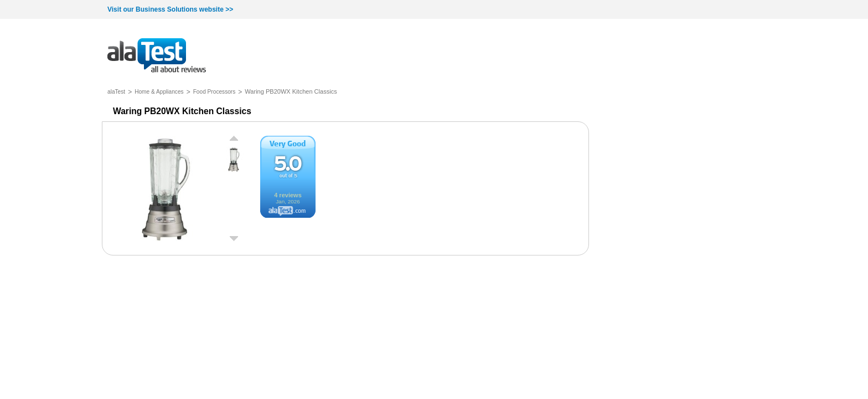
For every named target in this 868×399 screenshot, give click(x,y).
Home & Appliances (159, 92)
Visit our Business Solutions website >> (170, 9)
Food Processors (215, 92)
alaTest (116, 92)
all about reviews (157, 56)
